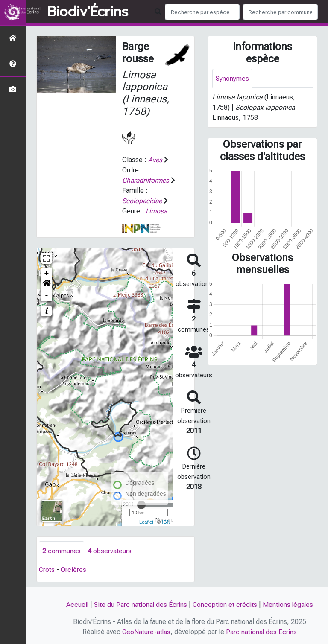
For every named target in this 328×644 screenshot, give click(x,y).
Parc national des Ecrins (262, 632)
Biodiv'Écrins (88, 12)
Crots (47, 570)
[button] (47, 285)
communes (61, 551)
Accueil (76, 605)
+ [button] (47, 274)
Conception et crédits (225, 605)
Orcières (74, 570)
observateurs (110, 551)
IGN (166, 522)
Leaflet (146, 522)
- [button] (47, 296)
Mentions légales (289, 605)
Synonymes (233, 78)
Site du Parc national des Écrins (140, 605)
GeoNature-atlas (146, 632)
